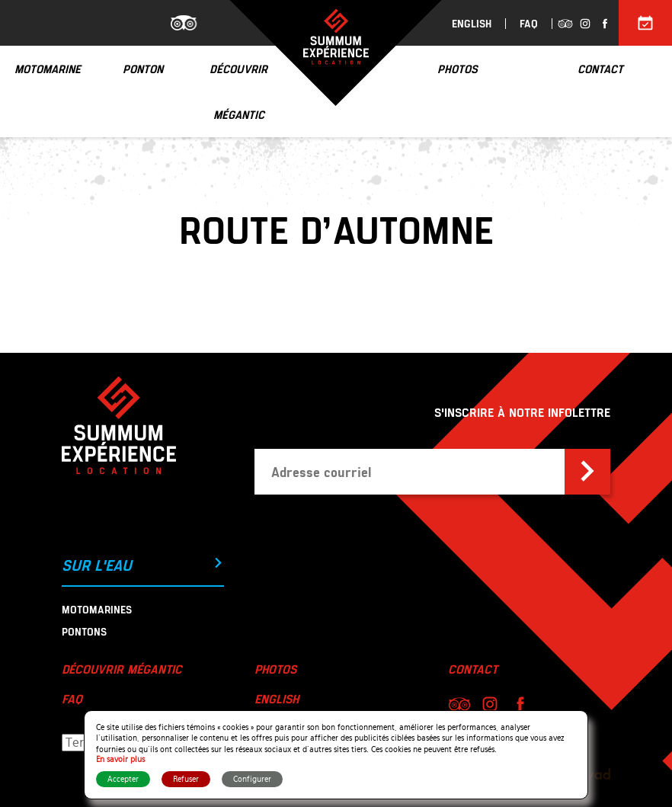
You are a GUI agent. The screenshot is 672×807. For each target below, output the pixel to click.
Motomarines (97, 609)
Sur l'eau (143, 565)
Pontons (84, 631)
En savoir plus (120, 759)
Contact (473, 669)
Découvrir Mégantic (122, 669)
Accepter (123, 779)
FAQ (529, 24)
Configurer (252, 779)
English (472, 24)
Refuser (186, 779)
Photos (275, 669)
